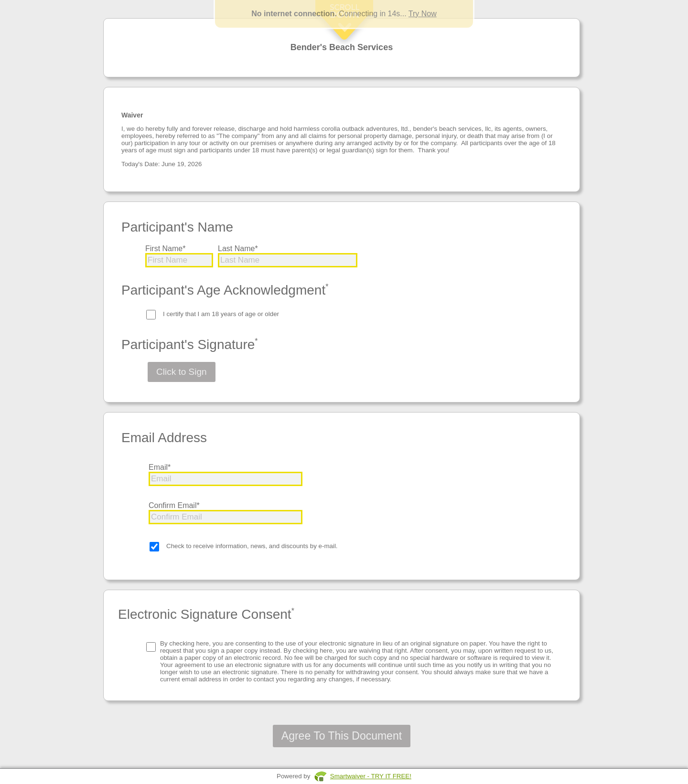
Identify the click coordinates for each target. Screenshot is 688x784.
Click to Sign (182, 372)
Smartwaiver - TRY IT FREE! (371, 776)
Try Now (423, 14)
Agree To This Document (342, 736)
